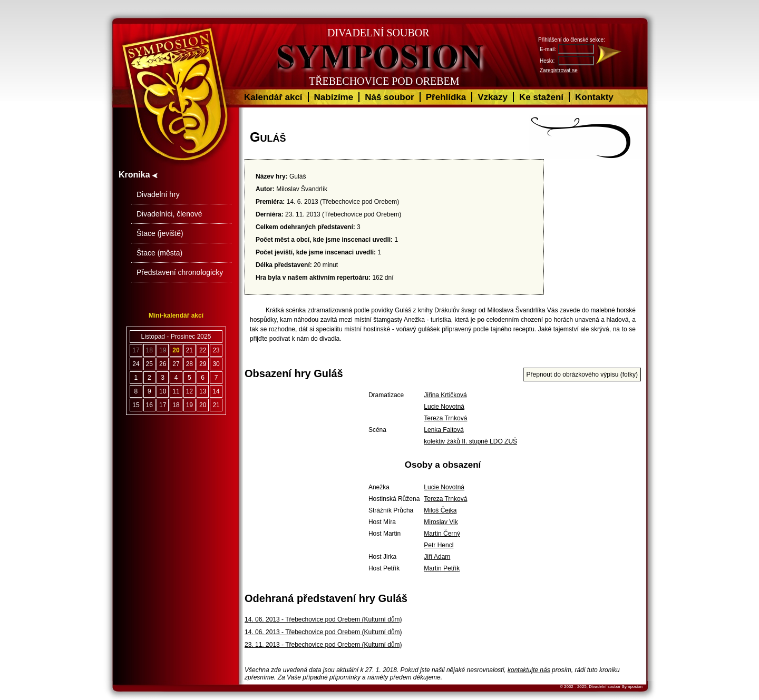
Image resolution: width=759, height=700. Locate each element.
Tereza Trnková (445, 418)
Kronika (138, 175)
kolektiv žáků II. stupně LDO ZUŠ (470, 441)
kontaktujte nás (529, 670)
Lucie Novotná (444, 407)
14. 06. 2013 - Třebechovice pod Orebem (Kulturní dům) (323, 619)
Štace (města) (159, 253)
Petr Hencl (439, 545)
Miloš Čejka (440, 510)
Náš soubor (390, 97)
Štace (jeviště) (160, 233)
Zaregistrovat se (559, 70)
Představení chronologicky (180, 272)
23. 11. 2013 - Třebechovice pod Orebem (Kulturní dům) (323, 645)
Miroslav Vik (441, 522)
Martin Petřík (442, 568)
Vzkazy (493, 97)
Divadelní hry (158, 194)
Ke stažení (541, 97)
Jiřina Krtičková (445, 395)
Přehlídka (446, 97)
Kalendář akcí (273, 97)
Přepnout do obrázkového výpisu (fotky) (582, 374)
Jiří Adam (437, 557)
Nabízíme (334, 97)
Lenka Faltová (444, 430)
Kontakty (594, 97)
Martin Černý (442, 534)
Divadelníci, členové (169, 214)
